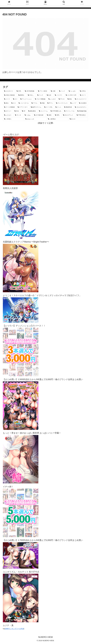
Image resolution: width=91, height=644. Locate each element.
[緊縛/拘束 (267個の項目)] (68, 107)
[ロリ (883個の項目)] (15, 99)
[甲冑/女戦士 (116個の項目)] (82, 115)
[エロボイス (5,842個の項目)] (9, 91)
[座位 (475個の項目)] (6, 103)
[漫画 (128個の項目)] (50, 115)
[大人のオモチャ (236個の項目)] (81, 107)
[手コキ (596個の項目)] (62, 99)
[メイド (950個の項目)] (7, 99)
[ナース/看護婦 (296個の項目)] (10, 107)
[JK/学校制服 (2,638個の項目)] (30, 91)
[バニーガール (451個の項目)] (24, 103)
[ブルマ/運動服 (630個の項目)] (40, 99)
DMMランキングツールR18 (14, 629)
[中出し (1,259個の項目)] (31, 95)
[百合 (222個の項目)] (17, 111)
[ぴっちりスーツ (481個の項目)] (81, 99)
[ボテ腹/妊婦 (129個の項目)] (39, 115)
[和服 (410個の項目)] (42, 103)
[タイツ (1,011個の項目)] (83, 95)
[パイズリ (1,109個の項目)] (59, 95)
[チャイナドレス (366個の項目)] (62, 103)
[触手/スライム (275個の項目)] (36, 107)
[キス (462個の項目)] (14, 103)
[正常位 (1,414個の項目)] (83, 91)
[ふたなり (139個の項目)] (8, 115)
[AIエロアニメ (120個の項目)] (69, 115)
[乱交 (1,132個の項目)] (50, 95)
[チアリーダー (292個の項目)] (23, 107)
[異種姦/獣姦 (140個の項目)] (82, 111)
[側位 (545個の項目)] (70, 99)
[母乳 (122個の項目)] (58, 115)
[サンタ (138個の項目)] (18, 115)
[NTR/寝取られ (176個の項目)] (56, 111)
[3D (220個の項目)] (24, 111)
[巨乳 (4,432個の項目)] (19, 91)
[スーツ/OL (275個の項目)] (49, 107)
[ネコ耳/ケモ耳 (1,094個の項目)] (72, 95)
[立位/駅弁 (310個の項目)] (83, 103)
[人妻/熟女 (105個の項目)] (58, 119)
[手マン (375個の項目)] (50, 103)
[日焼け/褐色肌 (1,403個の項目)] (10, 95)
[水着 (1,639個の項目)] (54, 91)
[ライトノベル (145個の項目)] (69, 111)
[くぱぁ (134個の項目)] (28, 115)
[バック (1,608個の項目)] (63, 91)
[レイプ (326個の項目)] (73, 103)
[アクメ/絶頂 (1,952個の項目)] (43, 91)
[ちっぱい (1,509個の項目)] (73, 91)
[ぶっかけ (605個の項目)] (52, 99)
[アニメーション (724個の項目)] (26, 99)
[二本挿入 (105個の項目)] (13, 119)
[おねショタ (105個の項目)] (35, 119)
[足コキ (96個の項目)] (78, 119)
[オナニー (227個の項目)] (8, 111)
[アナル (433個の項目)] (35, 103)
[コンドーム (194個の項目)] (44, 111)
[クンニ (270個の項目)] (59, 107)
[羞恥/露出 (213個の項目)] (32, 111)
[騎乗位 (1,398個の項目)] (22, 95)
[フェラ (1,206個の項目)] (41, 95)
